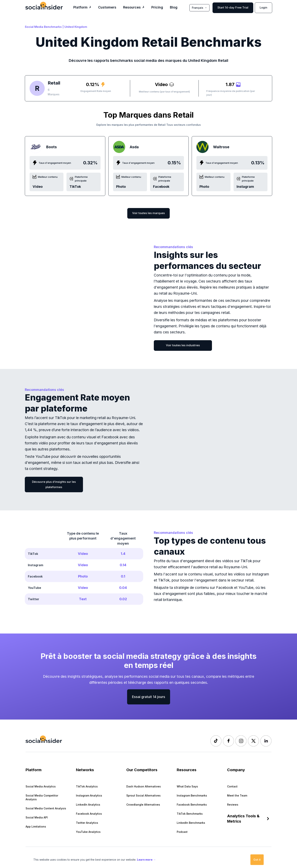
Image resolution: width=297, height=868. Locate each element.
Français (199, 8)
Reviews (233, 805)
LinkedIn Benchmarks (191, 823)
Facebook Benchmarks (192, 805)
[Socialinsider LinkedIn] (266, 741)
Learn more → (146, 860)
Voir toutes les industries (183, 345)
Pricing (157, 7)
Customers (107, 7)
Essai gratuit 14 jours (149, 697)
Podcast (182, 832)
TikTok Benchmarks (190, 814)
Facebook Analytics (89, 814)
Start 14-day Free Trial (233, 7)
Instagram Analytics (89, 795)
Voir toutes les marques (148, 213)
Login (263, 7)
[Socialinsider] (44, 6)
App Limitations (36, 826)
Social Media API (37, 817)
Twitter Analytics (87, 823)
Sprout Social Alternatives (143, 795)
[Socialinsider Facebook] (228, 741)
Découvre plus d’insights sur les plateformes (54, 484)
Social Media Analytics (41, 786)
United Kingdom (76, 27)
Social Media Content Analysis (46, 808)
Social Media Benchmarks (43, 27)
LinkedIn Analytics (88, 805)
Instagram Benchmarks (192, 795)
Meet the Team (237, 795)
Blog (174, 7)
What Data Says (187, 786)
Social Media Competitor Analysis (42, 797)
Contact (232, 786)
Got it (257, 860)
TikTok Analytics (87, 786)
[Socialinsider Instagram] (241, 741)
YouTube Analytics (88, 832)
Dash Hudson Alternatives (144, 786)
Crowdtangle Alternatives (143, 805)
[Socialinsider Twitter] (253, 741)
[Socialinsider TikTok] (216, 741)
